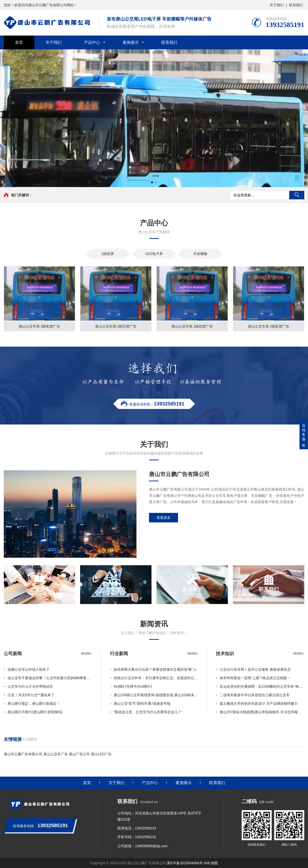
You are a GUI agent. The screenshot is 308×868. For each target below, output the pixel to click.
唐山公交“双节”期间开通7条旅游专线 (142, 703)
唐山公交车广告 (56, 754)
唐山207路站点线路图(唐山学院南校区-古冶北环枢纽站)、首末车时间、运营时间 (262, 712)
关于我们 (277, 5)
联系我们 (296, 5)
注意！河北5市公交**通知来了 (31, 695)
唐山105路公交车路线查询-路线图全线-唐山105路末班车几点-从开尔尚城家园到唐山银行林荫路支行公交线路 (156, 695)
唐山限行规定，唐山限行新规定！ (34, 703)
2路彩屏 (108, 254)
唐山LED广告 (101, 754)
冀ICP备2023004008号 (185, 863)
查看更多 (164, 518)
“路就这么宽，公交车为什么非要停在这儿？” (148, 712)
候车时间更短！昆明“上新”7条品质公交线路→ (255, 678)
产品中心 (92, 42)
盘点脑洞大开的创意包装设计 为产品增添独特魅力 (259, 703)
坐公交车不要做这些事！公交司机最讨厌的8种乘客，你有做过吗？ (50, 678)
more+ (87, 654)
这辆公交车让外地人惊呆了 (29, 669)
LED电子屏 (154, 254)
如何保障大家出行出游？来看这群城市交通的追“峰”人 (155, 669)
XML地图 (211, 863)
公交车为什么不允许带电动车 (30, 686)
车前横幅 (200, 254)
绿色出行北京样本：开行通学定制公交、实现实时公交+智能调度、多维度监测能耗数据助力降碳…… (156, 678)
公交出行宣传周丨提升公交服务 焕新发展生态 (255, 669)
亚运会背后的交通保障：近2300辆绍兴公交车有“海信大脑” (262, 686)
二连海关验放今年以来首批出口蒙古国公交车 (255, 695)
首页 (19, 42)
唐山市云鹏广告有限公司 (23, 754)
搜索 (297, 195)
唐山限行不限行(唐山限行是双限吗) (35, 712)
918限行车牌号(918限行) (133, 686)
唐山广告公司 (79, 754)
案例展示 (131, 42)
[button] (152, 182)
